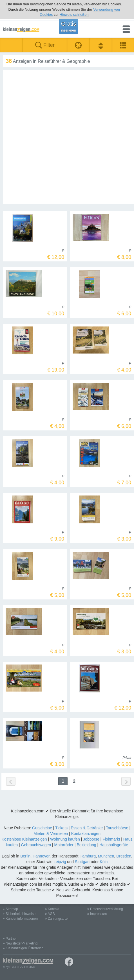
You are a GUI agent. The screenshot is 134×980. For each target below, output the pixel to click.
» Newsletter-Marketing (20, 943)
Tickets (61, 828)
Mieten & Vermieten (51, 834)
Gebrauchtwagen (36, 845)
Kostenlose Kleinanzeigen (24, 839)
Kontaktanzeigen (86, 834)
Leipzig (60, 862)
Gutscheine (42, 828)
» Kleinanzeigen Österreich (23, 948)
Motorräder (64, 845)
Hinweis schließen (74, 15)
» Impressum (97, 914)
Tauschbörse (117, 828)
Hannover (41, 856)
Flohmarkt (111, 839)
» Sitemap (10, 909)
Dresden (124, 856)
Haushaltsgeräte (114, 845)
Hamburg (88, 856)
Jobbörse (91, 839)
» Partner (10, 939)
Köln (104, 862)
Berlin (25, 856)
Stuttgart (82, 862)
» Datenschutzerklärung (105, 909)
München (106, 856)
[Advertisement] (67, 137)
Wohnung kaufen (65, 839)
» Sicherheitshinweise (19, 914)
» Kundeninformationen (20, 919)
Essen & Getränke (87, 828)
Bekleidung (86, 845)
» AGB (50, 914)
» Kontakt (52, 909)
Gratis (69, 26)
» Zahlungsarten (57, 919)
